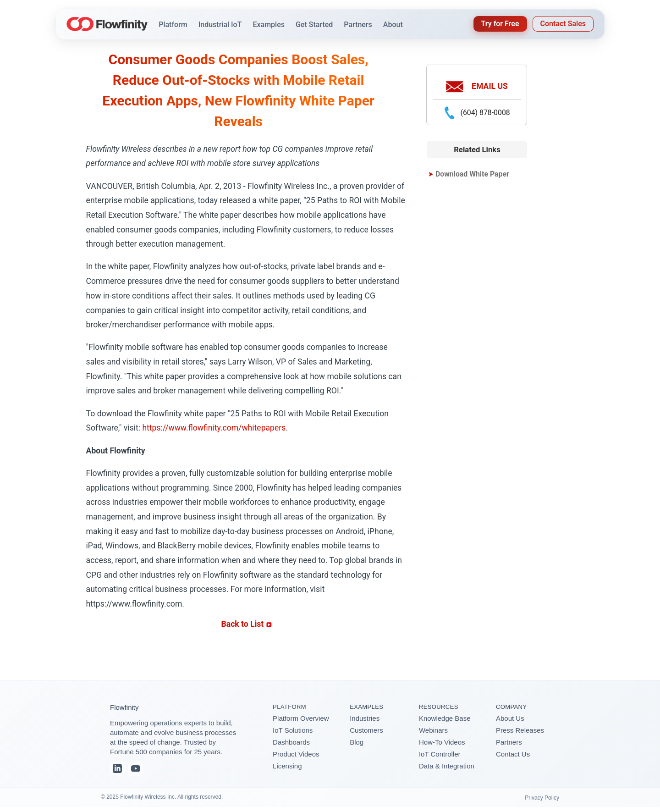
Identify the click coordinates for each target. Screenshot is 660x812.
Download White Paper (472, 174)
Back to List (247, 624)
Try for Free (500, 24)
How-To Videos (442, 742)
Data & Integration (447, 766)
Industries (365, 718)
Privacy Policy (542, 798)
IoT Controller (440, 754)
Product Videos (296, 754)
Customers (366, 730)
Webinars (433, 730)
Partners (509, 742)
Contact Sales (563, 24)
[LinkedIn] (117, 768)
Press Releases (520, 730)
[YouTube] (136, 768)
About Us (510, 718)
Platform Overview (301, 718)
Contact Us (513, 754)
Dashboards (291, 742)
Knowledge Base (445, 718)
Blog (357, 742)
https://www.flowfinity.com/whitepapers (214, 428)
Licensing (287, 766)
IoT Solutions (293, 730)
